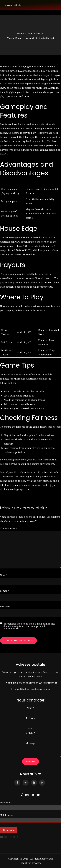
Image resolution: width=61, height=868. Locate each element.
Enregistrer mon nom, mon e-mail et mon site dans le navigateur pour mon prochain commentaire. (29, 626)
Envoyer (31, 761)
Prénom (31, 718)
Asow (38, 863)
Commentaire (9, 528)
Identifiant (5, 803)
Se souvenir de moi (10, 837)
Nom (4, 575)
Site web (5, 606)
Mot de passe (7, 815)
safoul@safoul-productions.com (31, 689)
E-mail (5, 591)
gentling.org (19, 141)
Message (31, 743)
